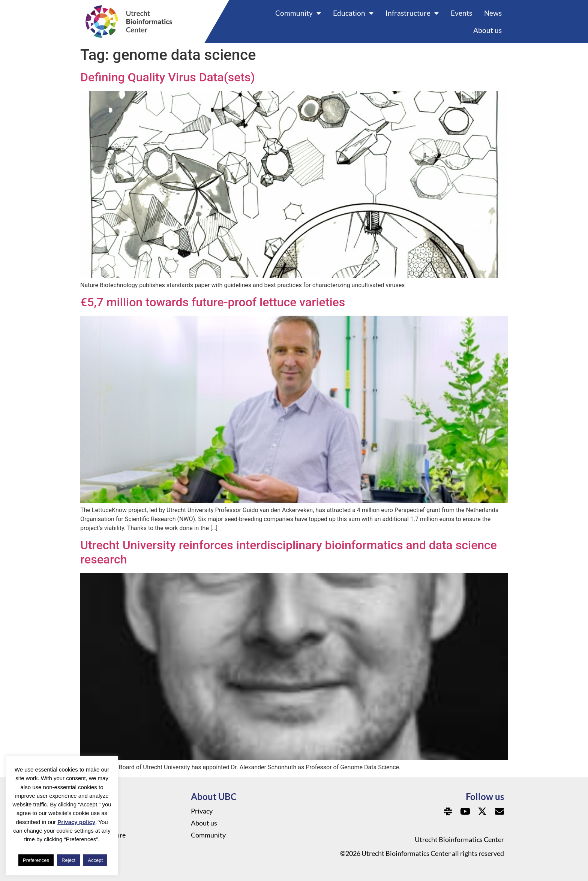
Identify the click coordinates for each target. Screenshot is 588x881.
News (493, 13)
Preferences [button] (36, 860)
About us (487, 30)
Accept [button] (95, 860)
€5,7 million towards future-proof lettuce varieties (213, 302)
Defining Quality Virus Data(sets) (168, 77)
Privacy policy (76, 822)
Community (298, 13)
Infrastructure (412, 13)
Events (461, 13)
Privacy (202, 811)
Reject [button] (68, 860)
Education (353, 13)
